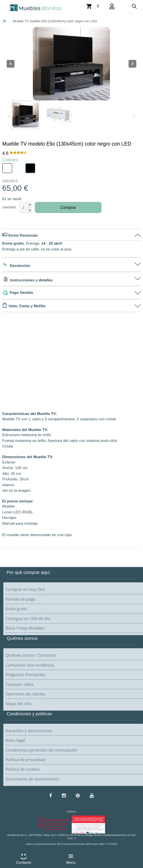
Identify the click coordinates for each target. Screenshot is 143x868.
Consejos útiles (20, 684)
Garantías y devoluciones (29, 731)
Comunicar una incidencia (30, 665)
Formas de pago (21, 599)
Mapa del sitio (19, 703)
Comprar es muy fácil (25, 589)
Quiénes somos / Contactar (31, 655)
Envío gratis (16, 609)
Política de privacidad (25, 760)
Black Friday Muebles (25, 628)
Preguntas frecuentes (25, 675)
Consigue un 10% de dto (28, 618)
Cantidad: (9, 207)
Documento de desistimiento (32, 779)
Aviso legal (15, 740)
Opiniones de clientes (26, 694)
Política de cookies (23, 769)
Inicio (4, 21)
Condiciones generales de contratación (42, 750)
